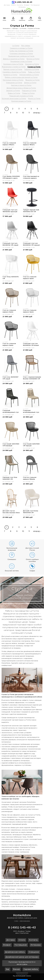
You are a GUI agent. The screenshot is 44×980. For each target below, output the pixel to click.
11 (29, 113)
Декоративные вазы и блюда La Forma (21, 88)
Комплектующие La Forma (21, 101)
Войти (13, 20)
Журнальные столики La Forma (14, 67)
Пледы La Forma (28, 93)
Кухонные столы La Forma (13, 64)
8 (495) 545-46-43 (24, 2)
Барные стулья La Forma (13, 70)
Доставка (7, 5)
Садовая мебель (31, 969)
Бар (8, 969)
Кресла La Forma (33, 59)
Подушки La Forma (29, 91)
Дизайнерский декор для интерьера (22, 957)
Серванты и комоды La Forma (21, 48)
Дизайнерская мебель (15, 952)
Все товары (26, 46)
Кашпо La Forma (34, 99)
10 (23, 113)
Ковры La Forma (14, 93)
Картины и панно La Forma (21, 85)
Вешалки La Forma (33, 80)
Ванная (16, 969)
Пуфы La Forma (34, 72)
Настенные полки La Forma (13, 80)
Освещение (34, 952)
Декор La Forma (30, 83)
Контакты (20, 5)
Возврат (27, 5)
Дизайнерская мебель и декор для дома (22, 916)
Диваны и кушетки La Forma (14, 59)
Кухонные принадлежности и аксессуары (22, 963)
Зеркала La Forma (13, 91)
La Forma (23, 28)
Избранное (22, 20)
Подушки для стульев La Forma (21, 96)
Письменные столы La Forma (21, 62)
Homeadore (7, 28)
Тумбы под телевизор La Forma (21, 51)
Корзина (31, 20)
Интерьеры (36, 945)
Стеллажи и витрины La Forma (21, 54)
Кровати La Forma (10, 75)
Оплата (13, 5)
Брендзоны (22, 974)
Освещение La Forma (14, 83)
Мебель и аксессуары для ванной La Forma (21, 77)
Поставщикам (35, 5)
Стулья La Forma (34, 28)
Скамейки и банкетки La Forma (14, 72)
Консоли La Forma (32, 64)
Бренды (15, 28)
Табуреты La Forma (32, 70)
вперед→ (37, 113)
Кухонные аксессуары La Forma (14, 99)
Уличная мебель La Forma (29, 75)
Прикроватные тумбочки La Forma (21, 56)
